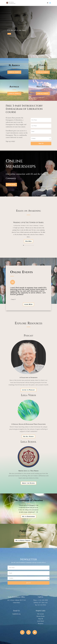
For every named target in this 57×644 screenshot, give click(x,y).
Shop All (41, 619)
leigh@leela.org (16, 614)
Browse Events (41, 616)
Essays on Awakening (34, 226)
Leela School (41, 621)
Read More (28, 241)
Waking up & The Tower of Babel (28, 222)
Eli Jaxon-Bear (18, 226)
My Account (41, 614)
